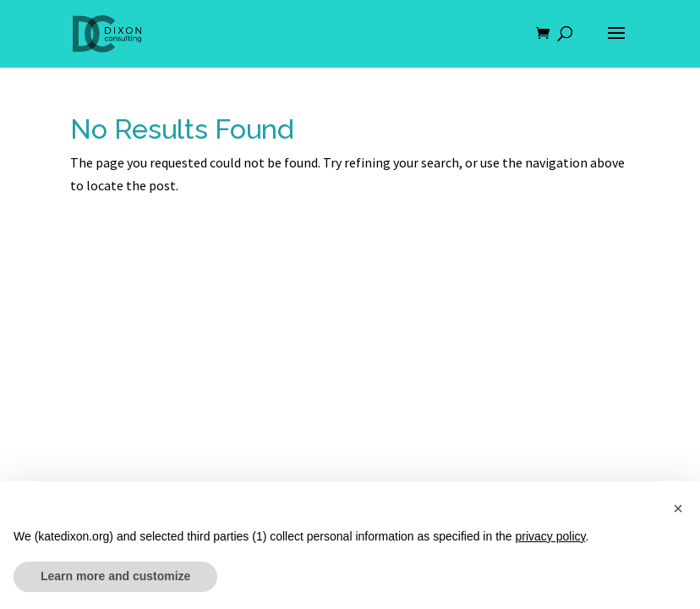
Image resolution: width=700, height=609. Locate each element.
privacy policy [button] (551, 536)
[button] (678, 508)
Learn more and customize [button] (115, 576)
